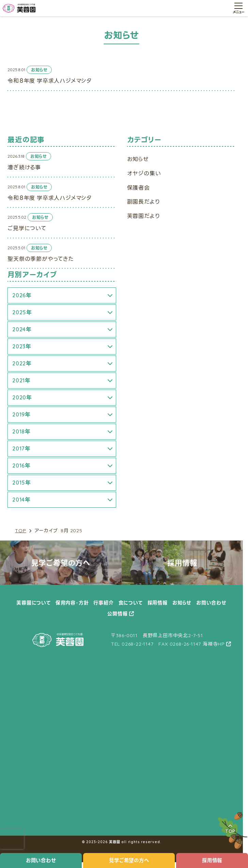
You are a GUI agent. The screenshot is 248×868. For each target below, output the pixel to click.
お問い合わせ (41, 861)
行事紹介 (103, 603)
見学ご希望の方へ (129, 861)
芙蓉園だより (144, 216)
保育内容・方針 (72, 603)
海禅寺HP (214, 644)
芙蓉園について (34, 603)
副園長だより (144, 202)
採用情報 (158, 603)
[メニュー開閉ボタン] (238, 8)
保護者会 (138, 188)
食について (131, 603)
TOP (20, 531)
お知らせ (138, 159)
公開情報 (117, 614)
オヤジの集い (144, 173)
